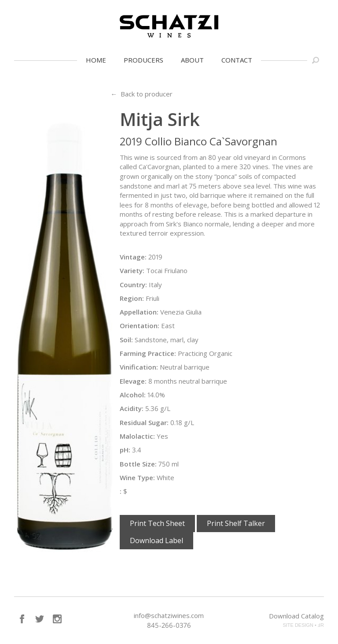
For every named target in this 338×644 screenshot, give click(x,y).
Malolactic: (137, 436)
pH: (125, 450)
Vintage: (133, 257)
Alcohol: (133, 395)
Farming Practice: (148, 353)
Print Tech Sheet (157, 523)
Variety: (132, 270)
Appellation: (139, 312)
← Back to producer (141, 94)
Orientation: (140, 326)
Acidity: (132, 408)
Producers (143, 60)
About (192, 60)
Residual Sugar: (144, 422)
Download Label (156, 540)
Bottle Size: (138, 464)
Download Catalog (296, 616)
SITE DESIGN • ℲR (303, 625)
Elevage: (133, 381)
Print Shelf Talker (236, 523)
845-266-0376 (169, 625)
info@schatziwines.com (169, 615)
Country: (133, 285)
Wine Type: (137, 477)
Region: (132, 298)
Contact (237, 60)
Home (96, 60)
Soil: (126, 340)
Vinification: (139, 367)
